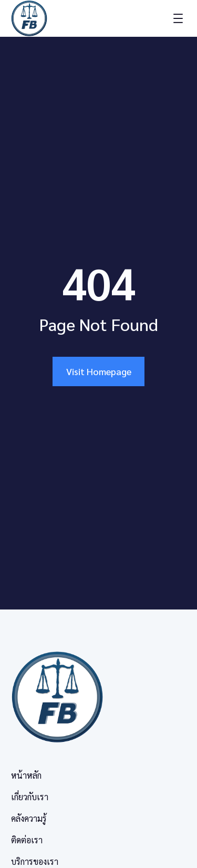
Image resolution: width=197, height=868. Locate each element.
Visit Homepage (99, 371)
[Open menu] (178, 18)
